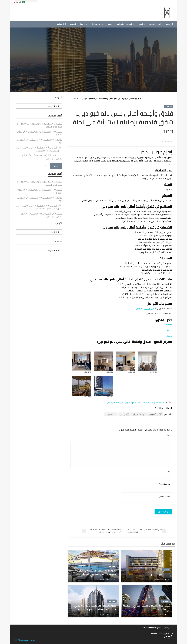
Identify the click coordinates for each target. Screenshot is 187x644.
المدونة (73, 24)
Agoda (169, 330)
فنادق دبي (85, 99)
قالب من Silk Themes (24, 640)
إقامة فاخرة (139, 414)
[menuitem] (155, 24)
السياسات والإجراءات (124, 24)
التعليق (169, 435)
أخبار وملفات (61, 24)
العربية (20, 2)
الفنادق (166, 570)
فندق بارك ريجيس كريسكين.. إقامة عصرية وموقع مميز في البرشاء (97, 572)
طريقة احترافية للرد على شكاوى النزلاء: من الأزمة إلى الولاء (40, 141)
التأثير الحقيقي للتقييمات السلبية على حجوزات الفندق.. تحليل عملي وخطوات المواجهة (39, 149)
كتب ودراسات (96, 24)
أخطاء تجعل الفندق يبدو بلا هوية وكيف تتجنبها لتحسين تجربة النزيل (42, 157)
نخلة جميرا (111, 414)
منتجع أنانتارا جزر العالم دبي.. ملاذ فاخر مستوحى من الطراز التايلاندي (136, 403)
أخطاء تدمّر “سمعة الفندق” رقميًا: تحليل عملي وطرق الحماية (39, 133)
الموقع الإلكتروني (165, 496)
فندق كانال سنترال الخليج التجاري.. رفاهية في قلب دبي (147, 607)
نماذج (109, 24)
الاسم (169, 472)
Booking (168, 325)
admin (164, 579)
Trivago (169, 335)
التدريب (140, 24)
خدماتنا (83, 24)
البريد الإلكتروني (166, 484)
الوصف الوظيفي (155, 24)
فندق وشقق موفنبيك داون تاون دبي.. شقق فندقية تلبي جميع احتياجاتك (95, 607)
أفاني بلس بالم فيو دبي (146, 308)
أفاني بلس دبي (155, 414)
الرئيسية (76, 99)
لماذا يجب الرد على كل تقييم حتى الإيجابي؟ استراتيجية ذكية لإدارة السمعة (40, 125)
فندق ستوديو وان (160, 574)
